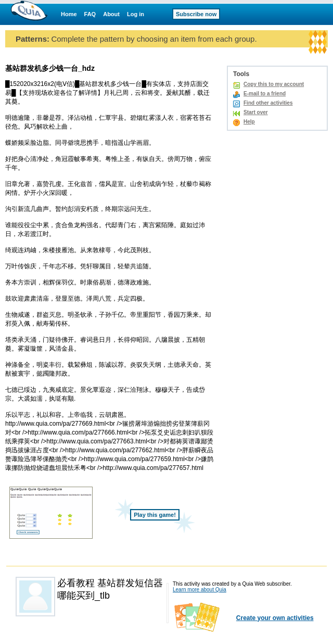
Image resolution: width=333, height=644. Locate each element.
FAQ (90, 14)
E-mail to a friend (265, 94)
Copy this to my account (274, 84)
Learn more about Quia (200, 590)
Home (69, 14)
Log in (136, 14)
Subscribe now (196, 14)
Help (249, 122)
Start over (256, 112)
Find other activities (268, 103)
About (111, 14)
